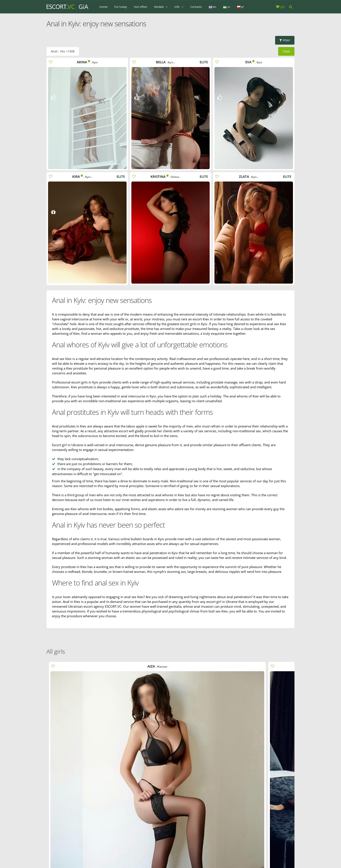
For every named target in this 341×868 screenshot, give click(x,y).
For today (121, 7)
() (282, 7)
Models (161, 7)
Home (103, 7)
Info (179, 7)
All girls (56, 651)
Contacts (196, 7)
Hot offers (141, 7)
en (212, 7)
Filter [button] (285, 40)
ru (227, 7)
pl (240, 7)
